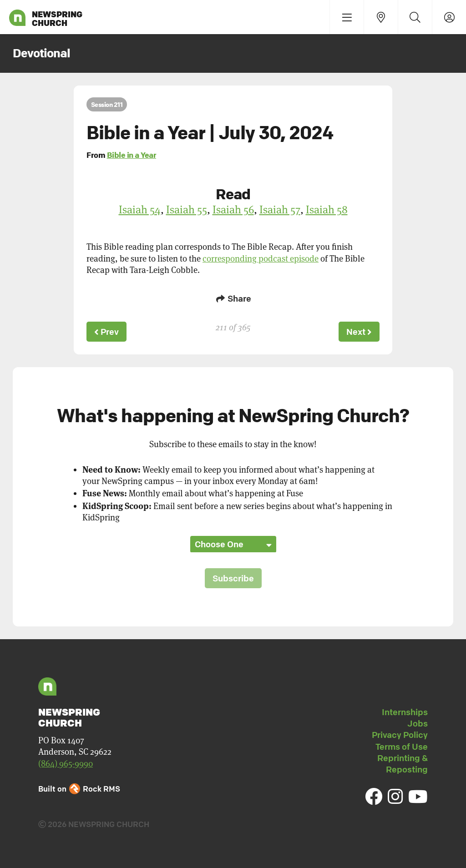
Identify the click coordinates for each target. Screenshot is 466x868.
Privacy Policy (400, 735)
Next (359, 332)
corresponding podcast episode (261, 259)
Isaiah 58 (327, 209)
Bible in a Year (132, 155)
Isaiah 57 (280, 209)
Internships (405, 712)
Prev (106, 332)
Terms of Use (402, 747)
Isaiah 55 (187, 209)
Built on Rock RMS (79, 789)
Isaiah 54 (140, 209)
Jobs (418, 723)
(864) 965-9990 (66, 764)
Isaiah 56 (233, 209)
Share (233, 298)
